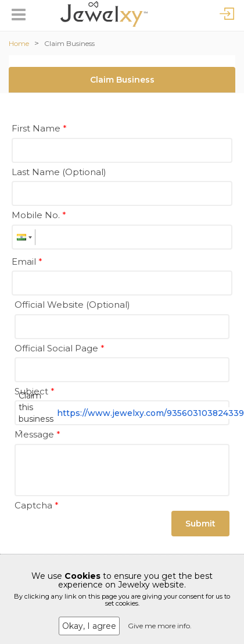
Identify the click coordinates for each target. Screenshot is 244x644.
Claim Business (69, 43)
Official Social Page (60, 348)
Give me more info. (160, 626)
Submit (200, 524)
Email (27, 261)
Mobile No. (39, 215)
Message (37, 434)
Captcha (37, 505)
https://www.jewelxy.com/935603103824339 (150, 413)
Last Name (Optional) (59, 172)
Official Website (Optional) (72, 305)
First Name (39, 128)
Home (19, 43)
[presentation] (103, 537)
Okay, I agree (89, 626)
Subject (35, 391)
